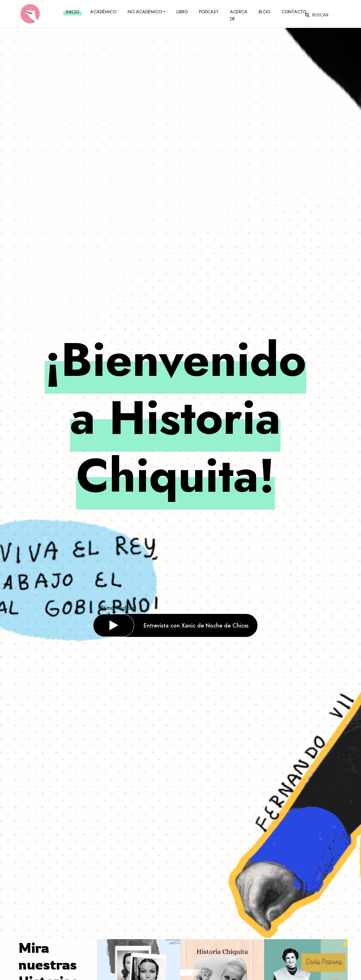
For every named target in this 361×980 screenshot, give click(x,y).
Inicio (72, 12)
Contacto (294, 12)
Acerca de (239, 15)
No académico (145, 12)
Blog (264, 12)
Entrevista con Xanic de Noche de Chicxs (196, 626)
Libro (182, 12)
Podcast (209, 12)
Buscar (317, 15)
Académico (103, 12)
